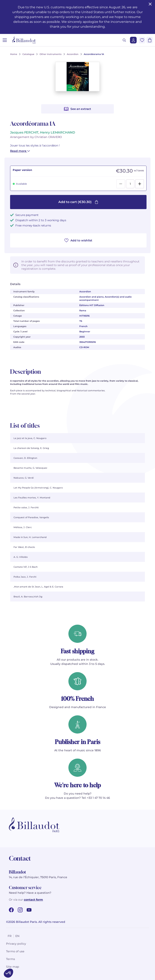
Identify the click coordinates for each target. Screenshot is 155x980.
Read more (20, 151)
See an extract (77, 109)
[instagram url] (20, 910)
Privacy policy (16, 944)
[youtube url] (29, 910)
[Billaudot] (24, 40)
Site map (13, 967)
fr (10, 936)
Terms (10, 959)
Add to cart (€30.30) (78, 202)
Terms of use (15, 951)
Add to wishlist (78, 240)
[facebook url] (11, 910)
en (17, 936)
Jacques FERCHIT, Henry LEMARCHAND (43, 132)
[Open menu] (5, 40)
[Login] (133, 40)
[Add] (140, 184)
